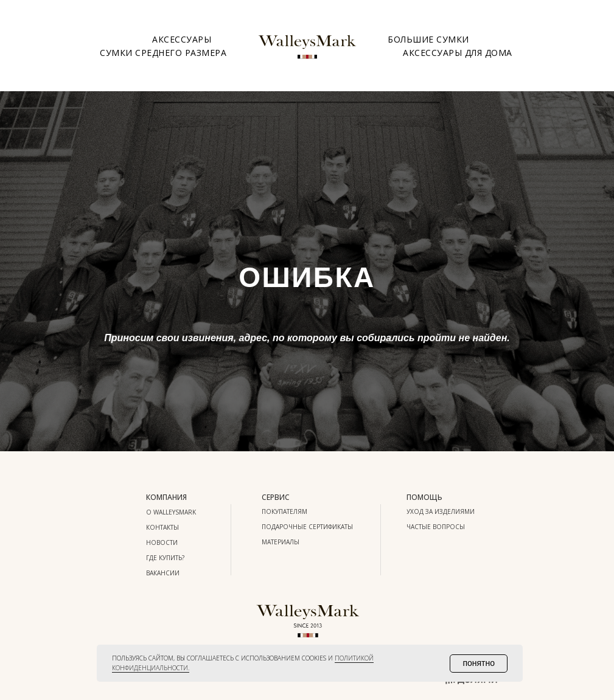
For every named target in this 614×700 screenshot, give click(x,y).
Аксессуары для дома (458, 53)
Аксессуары (182, 39)
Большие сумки (428, 39)
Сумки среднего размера (163, 53)
